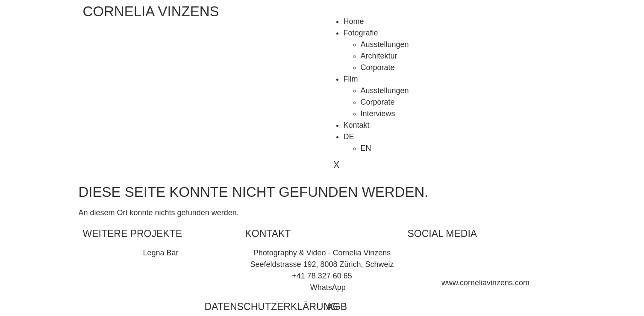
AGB (337, 307)
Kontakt (357, 125)
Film (351, 79)
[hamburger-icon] (333, 12)
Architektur (379, 56)
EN (366, 148)
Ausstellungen (385, 44)
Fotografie (361, 33)
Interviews (378, 114)
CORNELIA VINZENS (151, 11)
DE (349, 137)
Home (354, 21)
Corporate (378, 67)
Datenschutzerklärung (272, 307)
